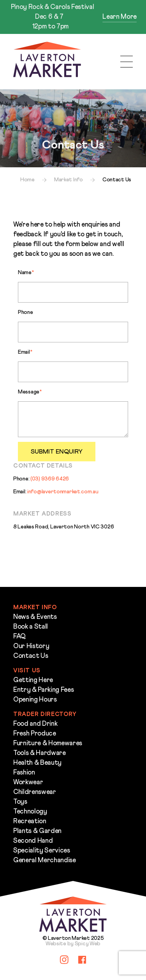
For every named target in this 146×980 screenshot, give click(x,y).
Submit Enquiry (57, 452)
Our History (31, 646)
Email (25, 352)
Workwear (28, 782)
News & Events (35, 617)
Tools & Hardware (40, 753)
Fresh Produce (35, 734)
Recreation (30, 821)
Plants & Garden (37, 831)
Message (30, 392)
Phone (26, 312)
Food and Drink (35, 724)
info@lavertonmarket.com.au (63, 492)
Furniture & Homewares (48, 743)
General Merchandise (45, 860)
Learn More (120, 17)
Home (27, 180)
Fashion (24, 773)
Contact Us (31, 656)
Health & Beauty (37, 763)
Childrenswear (35, 792)
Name (26, 273)
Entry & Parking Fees (43, 690)
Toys (20, 802)
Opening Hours (35, 700)
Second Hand (33, 841)
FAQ (19, 637)
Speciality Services (42, 851)
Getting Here (33, 680)
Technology (30, 812)
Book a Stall (31, 627)
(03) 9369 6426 (50, 479)
